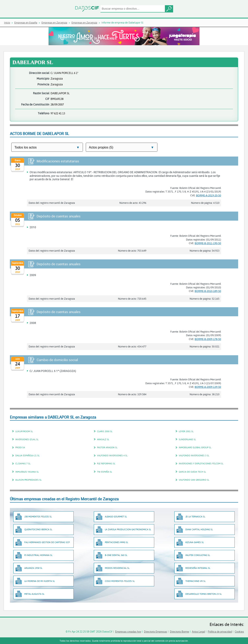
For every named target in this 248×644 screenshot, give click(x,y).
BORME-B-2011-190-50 (208, 243)
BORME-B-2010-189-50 (208, 291)
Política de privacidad (220, 632)
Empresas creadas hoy (128, 632)
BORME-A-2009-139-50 (208, 387)
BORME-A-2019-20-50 (209, 195)
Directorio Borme (179, 632)
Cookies (239, 632)
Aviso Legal (198, 632)
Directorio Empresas (156, 632)
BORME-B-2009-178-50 (208, 339)
